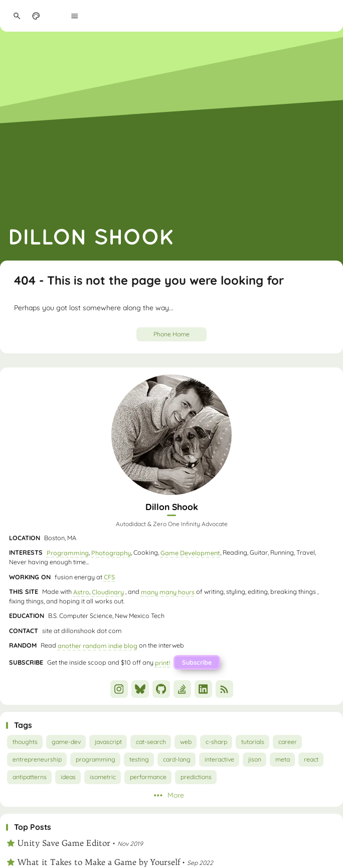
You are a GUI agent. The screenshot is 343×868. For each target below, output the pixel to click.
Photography (111, 552)
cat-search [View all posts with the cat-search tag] (151, 742)
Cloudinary (108, 591)
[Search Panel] (17, 16)
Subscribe (197, 662)
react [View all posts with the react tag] (311, 759)
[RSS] (224, 689)
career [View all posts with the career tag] (288, 742)
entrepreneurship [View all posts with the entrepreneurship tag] (37, 759)
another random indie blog (98, 645)
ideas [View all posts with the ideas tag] (68, 777)
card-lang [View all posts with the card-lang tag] (177, 759)
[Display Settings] (36, 16)
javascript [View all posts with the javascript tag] (108, 742)
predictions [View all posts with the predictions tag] (196, 777)
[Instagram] (119, 689)
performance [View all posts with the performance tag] (148, 777)
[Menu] (75, 16)
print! (163, 662)
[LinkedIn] (203, 689)
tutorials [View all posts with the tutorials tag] (253, 742)
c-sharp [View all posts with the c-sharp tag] (216, 742)
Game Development (190, 552)
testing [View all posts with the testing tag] (139, 759)
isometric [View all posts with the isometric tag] (103, 777)
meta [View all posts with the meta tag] (283, 759)
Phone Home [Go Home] (171, 334)
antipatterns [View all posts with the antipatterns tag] (30, 777)
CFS (109, 577)
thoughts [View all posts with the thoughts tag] (25, 742)
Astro (81, 591)
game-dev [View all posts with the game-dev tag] (66, 742)
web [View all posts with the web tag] (186, 742)
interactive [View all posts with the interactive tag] (219, 759)
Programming (68, 552)
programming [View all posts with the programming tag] (96, 759)
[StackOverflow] (182, 689)
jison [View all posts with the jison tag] (255, 759)
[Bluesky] (140, 689)
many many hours (168, 591)
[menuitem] (55, 16)
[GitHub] (161, 689)
